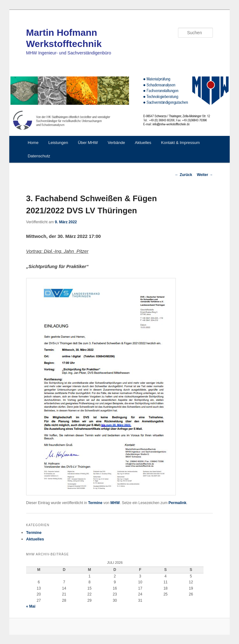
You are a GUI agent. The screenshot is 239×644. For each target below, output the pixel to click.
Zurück (183, 175)
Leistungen (58, 143)
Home (33, 143)
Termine (95, 503)
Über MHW (88, 143)
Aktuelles (143, 143)
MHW (115, 503)
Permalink (178, 503)
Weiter (205, 175)
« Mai (31, 606)
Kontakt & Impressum (180, 143)
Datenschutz (39, 156)
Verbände (116, 143)
